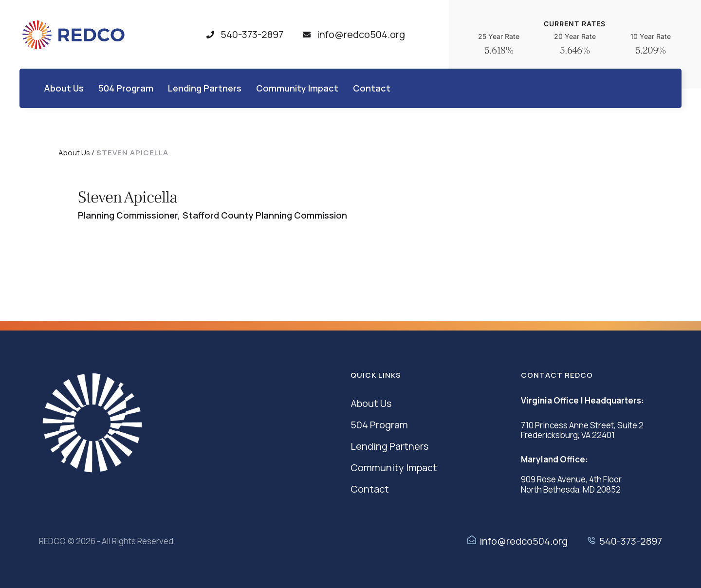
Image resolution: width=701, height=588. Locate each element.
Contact (370, 489)
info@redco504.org (524, 541)
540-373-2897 (631, 541)
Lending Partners (389, 446)
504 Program (379, 425)
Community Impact (394, 468)
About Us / (76, 153)
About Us (371, 403)
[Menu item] (64, 88)
